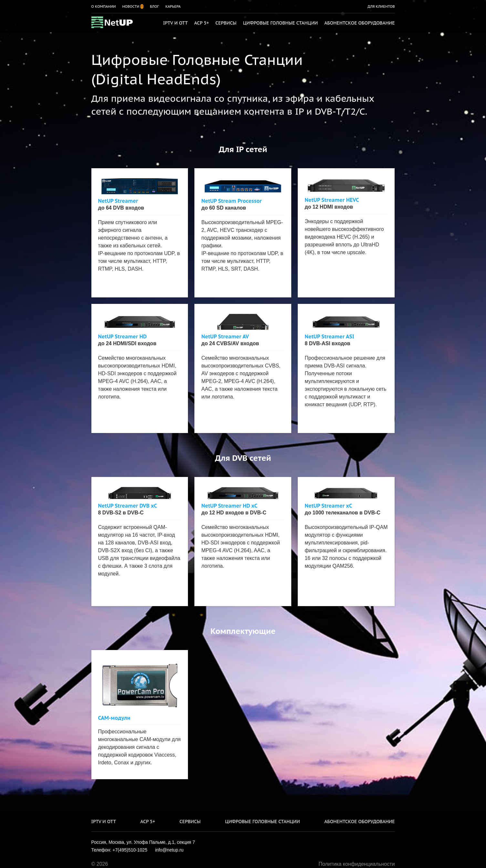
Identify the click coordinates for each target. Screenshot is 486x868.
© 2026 (100, 864)
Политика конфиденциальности (357, 864)
